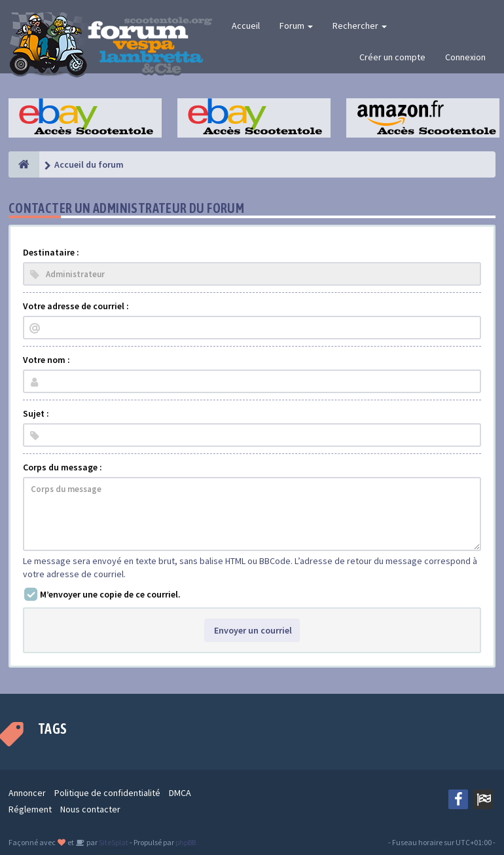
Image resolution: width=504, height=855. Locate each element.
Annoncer (27, 793)
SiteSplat (113, 842)
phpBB (186, 842)
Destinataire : (51, 252)
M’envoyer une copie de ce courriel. (110, 594)
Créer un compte (392, 57)
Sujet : (36, 413)
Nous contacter (90, 809)
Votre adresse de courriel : (76, 306)
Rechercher (360, 26)
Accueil (246, 26)
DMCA (180, 793)
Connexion (465, 57)
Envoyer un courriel (252, 630)
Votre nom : (46, 360)
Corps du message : (63, 467)
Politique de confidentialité (107, 793)
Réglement (30, 809)
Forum (296, 26)
